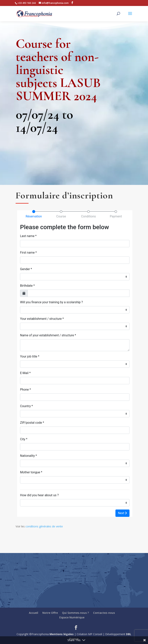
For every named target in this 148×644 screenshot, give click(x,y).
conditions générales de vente (44, 526)
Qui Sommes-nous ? (75, 613)
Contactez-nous (104, 613)
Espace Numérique (72, 617)
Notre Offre (50, 613)
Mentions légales (62, 634)
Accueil (34, 613)
